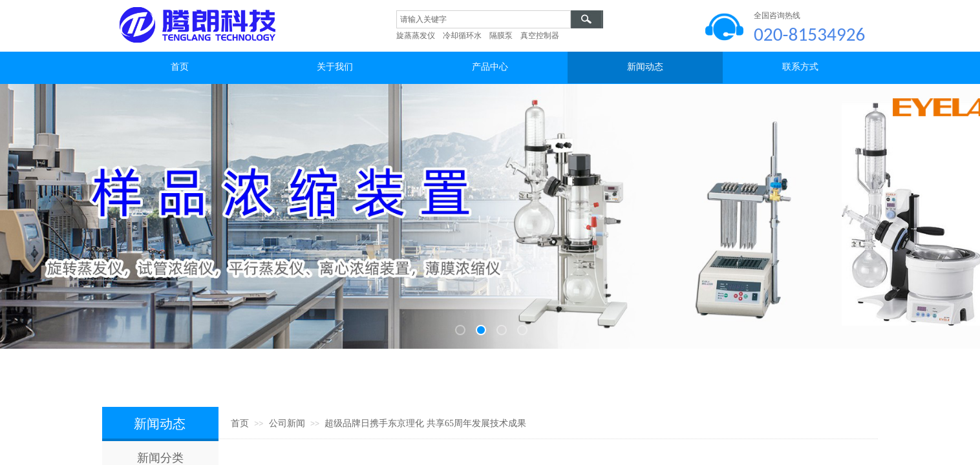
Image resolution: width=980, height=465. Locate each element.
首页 (240, 423)
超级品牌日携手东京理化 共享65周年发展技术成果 (425, 423)
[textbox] (484, 19)
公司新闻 (287, 423)
